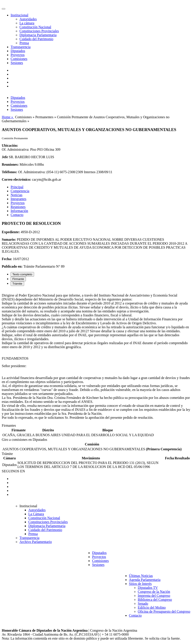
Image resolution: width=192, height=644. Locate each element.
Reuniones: (10, 164)
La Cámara (36, 514)
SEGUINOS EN (13, 471)
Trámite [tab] (17, 284)
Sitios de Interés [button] (140, 584)
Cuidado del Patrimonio (36, 39)
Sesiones (17, 63)
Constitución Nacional (35, 27)
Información (19, 211)
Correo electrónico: (16, 179)
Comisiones (19, 59)
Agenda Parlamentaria (145, 580)
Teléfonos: (10, 172)
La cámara (27, 23)
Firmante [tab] (18, 279)
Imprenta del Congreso (154, 596)
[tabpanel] (96, 357)
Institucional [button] (19, 15)
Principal (17, 187)
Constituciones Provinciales (39, 31)
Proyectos (18, 55)
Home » (8, 117)
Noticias (16, 195)
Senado (143, 604)
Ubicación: (10, 146)
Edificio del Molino (152, 607)
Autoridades (28, 19)
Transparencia (21, 47)
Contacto (17, 215)
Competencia (20, 191)
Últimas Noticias (141, 576)
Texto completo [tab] (22, 274)
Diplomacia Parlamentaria (38, 35)
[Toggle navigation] (4, 9)
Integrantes (18, 199)
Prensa (24, 43)
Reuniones (18, 207)
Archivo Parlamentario (36, 542)
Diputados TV (148, 588)
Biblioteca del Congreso (155, 600)
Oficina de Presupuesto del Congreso (164, 611)
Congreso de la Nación (154, 592)
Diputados (18, 51)
